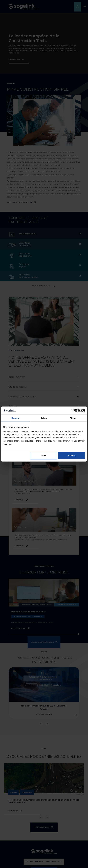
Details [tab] (44, 418)
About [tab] (73, 418)
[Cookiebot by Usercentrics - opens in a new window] (73, 410)
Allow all (71, 455)
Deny (43, 455)
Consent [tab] (15, 418)
